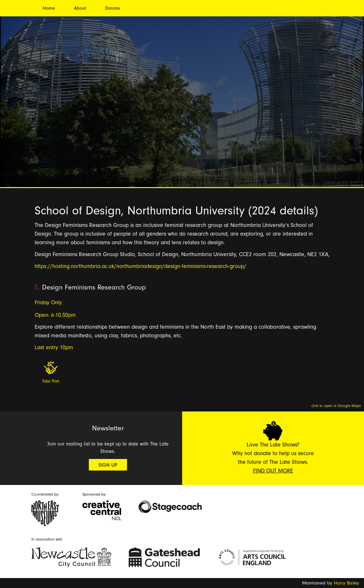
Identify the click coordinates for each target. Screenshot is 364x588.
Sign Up (108, 465)
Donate (113, 8)
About (80, 8)
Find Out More (273, 471)
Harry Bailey (347, 583)
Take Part (51, 381)
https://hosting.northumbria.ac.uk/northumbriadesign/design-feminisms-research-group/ (140, 266)
